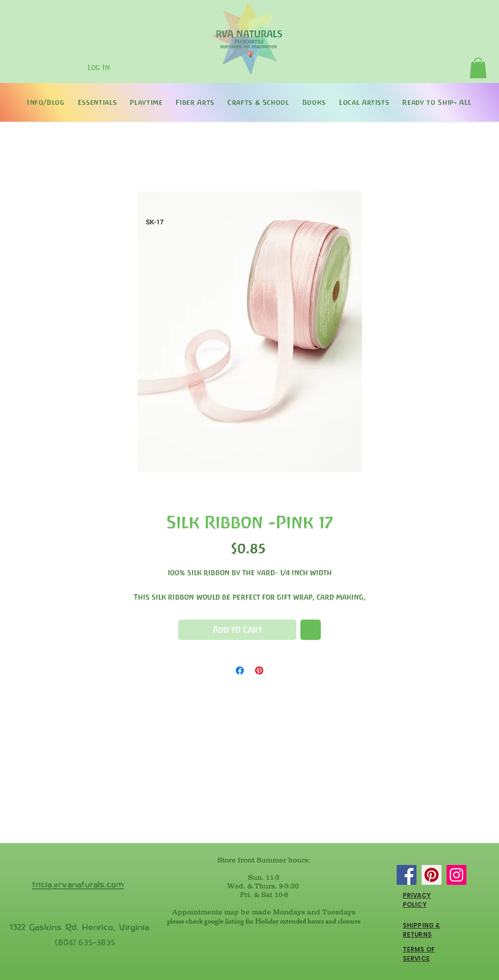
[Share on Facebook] (240, 670)
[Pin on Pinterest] (259, 670)
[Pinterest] (432, 875)
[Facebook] (407, 875)
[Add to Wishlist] (311, 630)
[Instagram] (456, 875)
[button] (478, 68)
